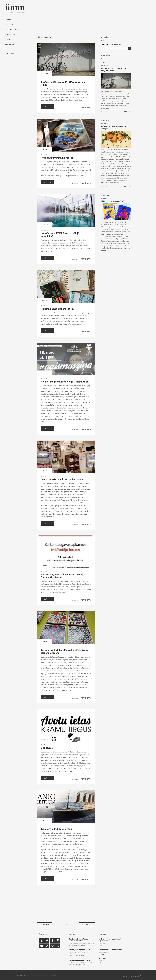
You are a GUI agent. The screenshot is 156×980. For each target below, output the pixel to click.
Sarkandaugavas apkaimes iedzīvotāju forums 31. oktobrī (62, 576)
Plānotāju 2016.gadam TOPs (57, 309)
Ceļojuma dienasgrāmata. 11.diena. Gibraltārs (78, 940)
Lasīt (48, 107)
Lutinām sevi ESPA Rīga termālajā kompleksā (60, 235)
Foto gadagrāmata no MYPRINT (59, 158)
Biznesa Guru (10, 35)
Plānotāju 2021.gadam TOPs (79, 950)
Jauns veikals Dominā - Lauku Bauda (62, 479)
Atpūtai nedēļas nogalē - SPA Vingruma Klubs (63, 84)
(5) (126, 201)
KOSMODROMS (135, 976)
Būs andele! (48, 748)
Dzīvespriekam (10, 30)
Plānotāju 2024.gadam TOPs (113, 201)
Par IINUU (8, 20)
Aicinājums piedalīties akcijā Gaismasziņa (65, 382)
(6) (74, 309)
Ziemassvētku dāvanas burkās (110, 949)
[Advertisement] (84, 18)
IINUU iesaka (9, 45)
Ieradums (102, 958)
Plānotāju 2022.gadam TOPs (79, 960)
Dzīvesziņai (9, 25)
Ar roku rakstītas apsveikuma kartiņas (114, 128)
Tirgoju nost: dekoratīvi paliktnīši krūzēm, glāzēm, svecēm (65, 652)
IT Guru (8, 40)
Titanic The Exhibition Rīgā (56, 829)
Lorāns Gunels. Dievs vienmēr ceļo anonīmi (110, 940)
